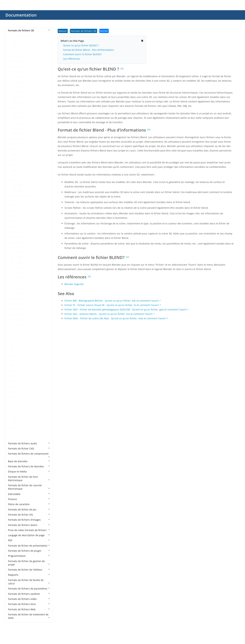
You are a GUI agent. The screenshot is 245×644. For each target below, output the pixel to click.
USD (14, 417)
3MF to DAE (18, 118)
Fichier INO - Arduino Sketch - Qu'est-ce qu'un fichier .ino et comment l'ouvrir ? (109, 314)
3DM (14, 46)
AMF (14, 154)
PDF (29, 540)
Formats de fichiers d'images (29, 520)
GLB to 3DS (18, 289)
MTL (14, 371)
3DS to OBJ (17, 82)
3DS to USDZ (18, 103)
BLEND (15, 175)
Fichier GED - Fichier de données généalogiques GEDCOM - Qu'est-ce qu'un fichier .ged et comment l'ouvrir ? (126, 309)
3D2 (14, 41)
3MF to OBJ (18, 134)
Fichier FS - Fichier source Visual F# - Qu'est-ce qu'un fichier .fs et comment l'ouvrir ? (113, 305)
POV (14, 386)
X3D (14, 438)
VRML (15, 428)
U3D (14, 412)
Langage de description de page (29, 535)
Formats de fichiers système (29, 594)
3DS (14, 51)
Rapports (29, 575)
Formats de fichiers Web (29, 609)
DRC (14, 211)
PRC (14, 392)
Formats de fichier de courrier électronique (29, 487)
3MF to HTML (19, 129)
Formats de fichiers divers (29, 525)
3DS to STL (17, 98)
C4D (14, 180)
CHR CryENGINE (20, 196)
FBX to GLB (17, 247)
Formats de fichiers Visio (29, 604)
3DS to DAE (18, 56)
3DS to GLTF (18, 77)
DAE (14, 201)
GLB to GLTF (18, 304)
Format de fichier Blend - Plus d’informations (89, 50)
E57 (13, 216)
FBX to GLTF (18, 252)
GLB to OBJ (17, 314)
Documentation (21, 15)
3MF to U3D (18, 144)
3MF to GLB (18, 123)
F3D (14, 221)
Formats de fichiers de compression (29, 455)
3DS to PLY (17, 92)
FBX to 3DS (17, 232)
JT (12, 345)
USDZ (14, 423)
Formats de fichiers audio (29, 443)
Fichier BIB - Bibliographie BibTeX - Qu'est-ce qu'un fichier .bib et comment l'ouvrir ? (112, 301)
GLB (14, 283)
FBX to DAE (18, 237)
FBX (13, 227)
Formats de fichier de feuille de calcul (29, 582)
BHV (14, 170)
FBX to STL (17, 268)
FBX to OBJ (17, 258)
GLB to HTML (19, 309)
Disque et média (29, 471)
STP (13, 407)
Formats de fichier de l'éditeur (29, 570)
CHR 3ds (16, 190)
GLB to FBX (17, 299)
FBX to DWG (18, 242)
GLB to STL (17, 325)
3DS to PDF (18, 87)
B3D (14, 165)
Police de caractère (29, 504)
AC (13, 149)
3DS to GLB (18, 72)
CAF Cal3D (17, 185)
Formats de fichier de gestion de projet (29, 563)
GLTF (14, 335)
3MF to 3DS (18, 113)
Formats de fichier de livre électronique (29, 478)
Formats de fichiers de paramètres (29, 589)
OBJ (13, 376)
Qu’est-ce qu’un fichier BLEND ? (81, 45)
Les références (71, 59)
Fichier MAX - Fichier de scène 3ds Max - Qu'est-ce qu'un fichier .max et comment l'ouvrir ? (116, 318)
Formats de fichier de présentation (29, 546)
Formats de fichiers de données (29, 466)
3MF (14, 108)
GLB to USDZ (18, 330)
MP (13, 366)
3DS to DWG (18, 61)
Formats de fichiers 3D (29, 30)
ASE (14, 159)
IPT (13, 340)
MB (13, 361)
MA (13, 350)
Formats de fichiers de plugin (29, 551)
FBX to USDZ (18, 273)
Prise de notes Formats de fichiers (29, 530)
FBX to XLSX (18, 278)
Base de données (29, 461)
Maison (63, 31)
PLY (13, 381)
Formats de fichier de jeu (29, 509)
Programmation (29, 556)
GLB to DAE (18, 294)
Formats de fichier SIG (29, 515)
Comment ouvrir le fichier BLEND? (82, 54)
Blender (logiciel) (74, 284)
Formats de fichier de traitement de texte (29, 616)
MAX (14, 356)
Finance (29, 499)
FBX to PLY (17, 263)
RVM (14, 397)
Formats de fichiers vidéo (29, 599)
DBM (14, 206)
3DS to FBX (17, 67)
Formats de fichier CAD (29, 448)
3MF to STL (18, 139)
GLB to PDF (18, 320)
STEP (14, 402)
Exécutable (29, 494)
